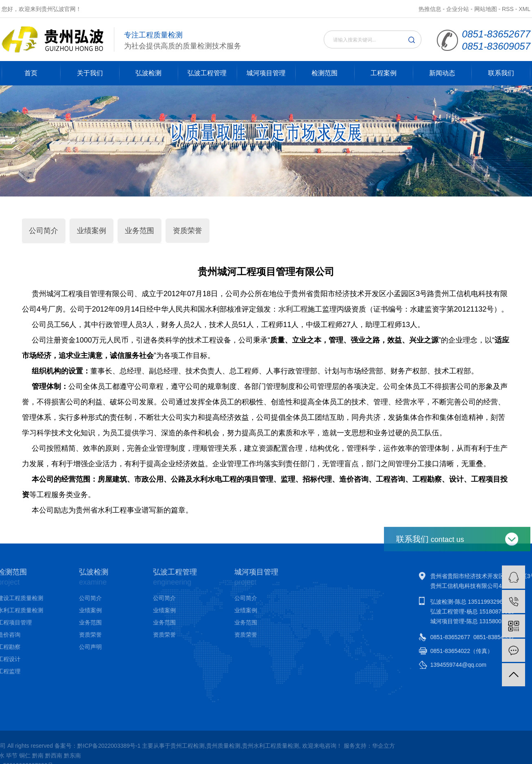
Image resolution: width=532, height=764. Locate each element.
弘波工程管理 (207, 73)
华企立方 (204, 746)
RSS (508, 9)
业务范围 (140, 231)
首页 (31, 73)
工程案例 (384, 73)
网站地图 (486, 9)
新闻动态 (442, 73)
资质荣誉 (188, 231)
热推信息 (430, 9)
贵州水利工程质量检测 (92, 746)
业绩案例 (92, 231)
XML (524, 9)
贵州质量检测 (44, 746)
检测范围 (325, 73)
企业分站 (458, 9)
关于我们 (90, 73)
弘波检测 (148, 73)
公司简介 (44, 231)
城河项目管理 (266, 73)
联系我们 (501, 73)
